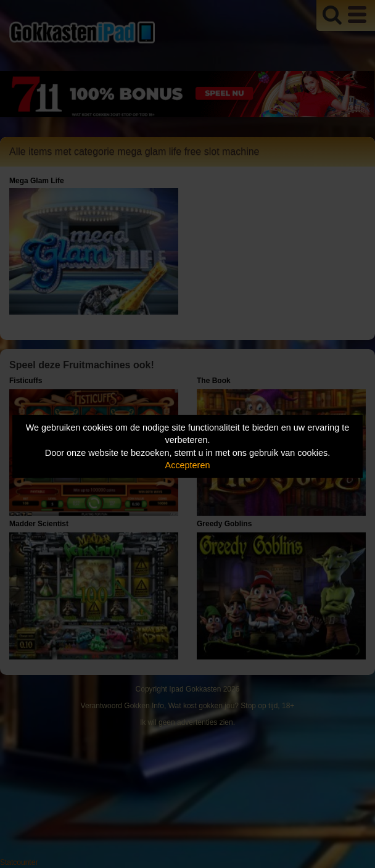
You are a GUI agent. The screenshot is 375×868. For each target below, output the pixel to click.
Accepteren (188, 465)
